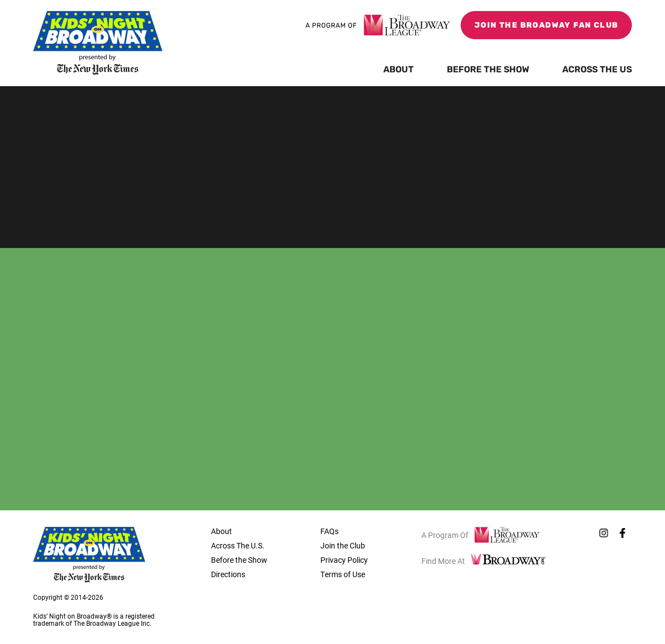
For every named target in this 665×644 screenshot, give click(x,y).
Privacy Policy (344, 560)
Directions (228, 574)
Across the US (597, 70)
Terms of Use (343, 574)
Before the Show (488, 70)
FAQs (329, 531)
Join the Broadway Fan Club (546, 26)
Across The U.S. (238, 545)
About (399, 70)
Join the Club (343, 545)
